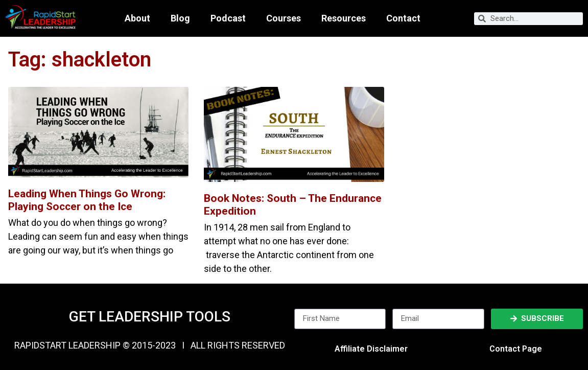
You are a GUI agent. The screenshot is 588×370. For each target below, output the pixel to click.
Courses (284, 18)
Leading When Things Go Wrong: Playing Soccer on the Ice (87, 200)
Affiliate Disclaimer (371, 349)
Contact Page (516, 349)
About (137, 18)
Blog (180, 18)
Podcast (228, 18)
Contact (403, 18)
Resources (344, 18)
